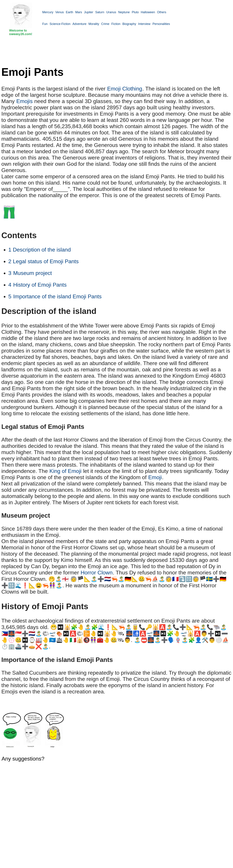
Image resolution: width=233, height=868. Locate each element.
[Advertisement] (138, 55)
